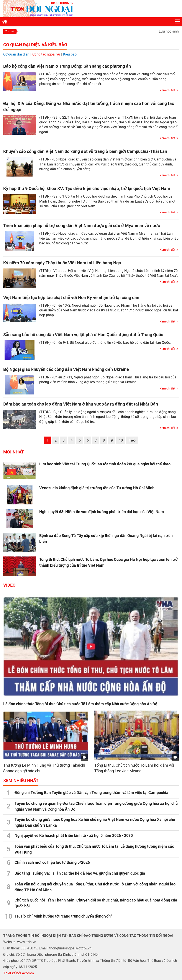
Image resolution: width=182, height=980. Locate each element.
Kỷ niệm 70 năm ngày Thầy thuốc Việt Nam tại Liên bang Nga (62, 263)
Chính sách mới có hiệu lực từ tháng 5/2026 (52, 862)
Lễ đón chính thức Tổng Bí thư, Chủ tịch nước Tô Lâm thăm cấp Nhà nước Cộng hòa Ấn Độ (80, 704)
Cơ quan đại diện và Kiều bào (35, 45)
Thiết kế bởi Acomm (19, 973)
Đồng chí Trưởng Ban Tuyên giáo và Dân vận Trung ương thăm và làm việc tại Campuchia (91, 793)
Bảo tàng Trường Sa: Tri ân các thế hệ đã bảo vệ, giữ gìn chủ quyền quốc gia (80, 873)
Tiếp (132, 440)
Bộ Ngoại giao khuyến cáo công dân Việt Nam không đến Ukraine (66, 369)
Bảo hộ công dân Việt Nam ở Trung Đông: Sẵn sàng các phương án (67, 66)
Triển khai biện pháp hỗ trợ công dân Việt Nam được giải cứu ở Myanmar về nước (82, 226)
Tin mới (10, 31)
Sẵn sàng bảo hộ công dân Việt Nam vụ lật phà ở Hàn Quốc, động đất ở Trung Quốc (83, 335)
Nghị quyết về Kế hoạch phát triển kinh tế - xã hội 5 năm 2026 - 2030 (74, 835)
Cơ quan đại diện (16, 54)
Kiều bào (70, 54)
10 (121, 440)
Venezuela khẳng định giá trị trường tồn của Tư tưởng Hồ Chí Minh (97, 488)
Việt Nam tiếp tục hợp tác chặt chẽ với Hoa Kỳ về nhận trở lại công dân (71, 298)
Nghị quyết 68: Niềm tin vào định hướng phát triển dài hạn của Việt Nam (102, 512)
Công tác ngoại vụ (46, 54)
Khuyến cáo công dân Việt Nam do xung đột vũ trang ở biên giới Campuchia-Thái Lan (85, 151)
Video (9, 585)
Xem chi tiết (167, 90)
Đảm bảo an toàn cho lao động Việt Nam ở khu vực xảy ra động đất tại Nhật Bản (81, 404)
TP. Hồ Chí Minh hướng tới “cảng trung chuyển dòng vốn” (63, 916)
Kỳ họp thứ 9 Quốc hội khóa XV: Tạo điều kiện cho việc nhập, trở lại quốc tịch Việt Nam (87, 188)
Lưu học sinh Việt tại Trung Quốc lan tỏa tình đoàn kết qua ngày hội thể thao (105, 464)
